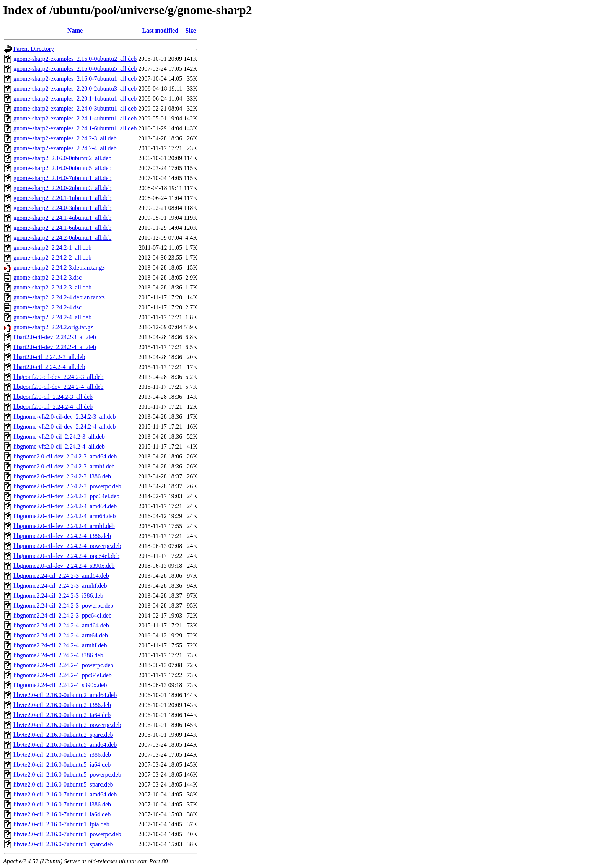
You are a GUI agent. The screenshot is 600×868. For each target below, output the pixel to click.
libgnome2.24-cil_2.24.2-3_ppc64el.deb (63, 615)
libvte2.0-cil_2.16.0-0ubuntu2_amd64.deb (65, 695)
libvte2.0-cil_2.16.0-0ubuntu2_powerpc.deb (67, 725)
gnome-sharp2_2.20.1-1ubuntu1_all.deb (62, 198)
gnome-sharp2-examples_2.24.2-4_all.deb (65, 148)
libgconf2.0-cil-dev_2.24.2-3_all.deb (59, 377)
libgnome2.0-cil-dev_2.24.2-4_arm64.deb (65, 516)
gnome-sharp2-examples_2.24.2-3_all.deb (65, 138)
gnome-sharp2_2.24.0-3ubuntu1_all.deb (62, 208)
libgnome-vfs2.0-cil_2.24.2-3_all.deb (59, 436)
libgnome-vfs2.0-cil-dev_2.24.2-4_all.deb (65, 427)
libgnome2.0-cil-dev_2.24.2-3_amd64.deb (65, 456)
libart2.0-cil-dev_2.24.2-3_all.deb (55, 337)
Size (191, 30)
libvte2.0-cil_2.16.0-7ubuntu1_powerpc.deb (67, 834)
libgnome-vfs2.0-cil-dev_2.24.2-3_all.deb (65, 417)
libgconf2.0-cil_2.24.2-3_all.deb (53, 397)
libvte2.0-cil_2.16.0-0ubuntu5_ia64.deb (62, 765)
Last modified (160, 30)
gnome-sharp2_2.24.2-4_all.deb (52, 317)
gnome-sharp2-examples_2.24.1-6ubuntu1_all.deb (75, 128)
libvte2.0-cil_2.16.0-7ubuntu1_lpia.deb (61, 824)
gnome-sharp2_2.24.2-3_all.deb (52, 287)
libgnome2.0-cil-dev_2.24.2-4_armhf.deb (64, 526)
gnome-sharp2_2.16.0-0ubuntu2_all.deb (62, 158)
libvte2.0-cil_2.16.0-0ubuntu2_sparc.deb (63, 735)
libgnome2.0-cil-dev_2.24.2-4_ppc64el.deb (66, 556)
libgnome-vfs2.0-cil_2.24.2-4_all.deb (59, 446)
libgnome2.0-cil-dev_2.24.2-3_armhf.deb (64, 466)
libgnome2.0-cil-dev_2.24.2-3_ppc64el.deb (66, 496)
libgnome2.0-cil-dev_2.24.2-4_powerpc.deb (67, 546)
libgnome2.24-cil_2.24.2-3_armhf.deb (60, 586)
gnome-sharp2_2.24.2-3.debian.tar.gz (59, 267)
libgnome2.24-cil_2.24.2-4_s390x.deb (60, 685)
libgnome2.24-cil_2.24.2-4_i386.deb (58, 655)
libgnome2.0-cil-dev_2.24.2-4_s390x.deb (64, 566)
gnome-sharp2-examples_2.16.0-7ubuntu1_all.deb (75, 79)
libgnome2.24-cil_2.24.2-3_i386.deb (58, 596)
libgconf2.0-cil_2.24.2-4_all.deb (53, 407)
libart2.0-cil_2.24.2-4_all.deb (49, 367)
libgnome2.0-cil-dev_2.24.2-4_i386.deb (62, 536)
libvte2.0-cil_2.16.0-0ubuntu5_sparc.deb (63, 784)
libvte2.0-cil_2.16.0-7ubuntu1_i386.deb (62, 804)
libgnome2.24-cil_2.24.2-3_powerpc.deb (63, 605)
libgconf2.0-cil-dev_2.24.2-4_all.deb (59, 387)
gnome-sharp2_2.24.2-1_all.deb (52, 248)
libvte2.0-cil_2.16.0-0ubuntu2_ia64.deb (62, 715)
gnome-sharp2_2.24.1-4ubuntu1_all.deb (62, 218)
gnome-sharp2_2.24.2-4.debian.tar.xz (59, 297)
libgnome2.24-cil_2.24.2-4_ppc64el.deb (63, 675)
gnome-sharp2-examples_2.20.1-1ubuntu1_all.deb (75, 98)
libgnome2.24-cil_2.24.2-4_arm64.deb (61, 635)
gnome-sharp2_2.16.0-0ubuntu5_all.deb (62, 168)
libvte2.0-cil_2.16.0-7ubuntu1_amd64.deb (65, 794)
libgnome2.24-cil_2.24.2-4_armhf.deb (60, 645)
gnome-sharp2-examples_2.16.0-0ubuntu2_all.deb (75, 59)
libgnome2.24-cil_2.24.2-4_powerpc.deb (63, 665)
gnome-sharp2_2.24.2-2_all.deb (52, 258)
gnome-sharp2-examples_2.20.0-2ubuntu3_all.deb (75, 89)
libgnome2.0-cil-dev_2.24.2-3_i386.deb (62, 476)
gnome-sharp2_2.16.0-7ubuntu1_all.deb (62, 178)
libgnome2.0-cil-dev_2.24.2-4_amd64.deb (65, 506)
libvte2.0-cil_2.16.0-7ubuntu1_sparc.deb (63, 844)
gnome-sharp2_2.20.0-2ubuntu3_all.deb (62, 188)
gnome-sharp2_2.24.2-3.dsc (47, 277)
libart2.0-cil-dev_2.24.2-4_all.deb (55, 347)
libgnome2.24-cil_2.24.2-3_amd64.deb (61, 576)
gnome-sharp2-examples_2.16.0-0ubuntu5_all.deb (75, 69)
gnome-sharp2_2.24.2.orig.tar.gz (53, 327)
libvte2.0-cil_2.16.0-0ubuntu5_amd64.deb (65, 745)
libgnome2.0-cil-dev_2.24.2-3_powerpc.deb (67, 486)
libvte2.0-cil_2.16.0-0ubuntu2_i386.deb (62, 705)
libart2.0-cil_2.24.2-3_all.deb (49, 357)
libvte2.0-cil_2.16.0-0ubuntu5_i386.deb (62, 755)
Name (75, 30)
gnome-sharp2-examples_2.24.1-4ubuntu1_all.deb (75, 118)
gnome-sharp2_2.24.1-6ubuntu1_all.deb (62, 228)
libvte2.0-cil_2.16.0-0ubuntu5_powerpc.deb (67, 775)
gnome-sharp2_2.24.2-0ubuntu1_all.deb (62, 238)
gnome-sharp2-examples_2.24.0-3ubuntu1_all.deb (75, 108)
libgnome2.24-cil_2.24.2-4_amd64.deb (61, 625)
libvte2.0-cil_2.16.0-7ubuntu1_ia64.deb (62, 814)
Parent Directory (34, 49)
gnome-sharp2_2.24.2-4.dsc (47, 307)
